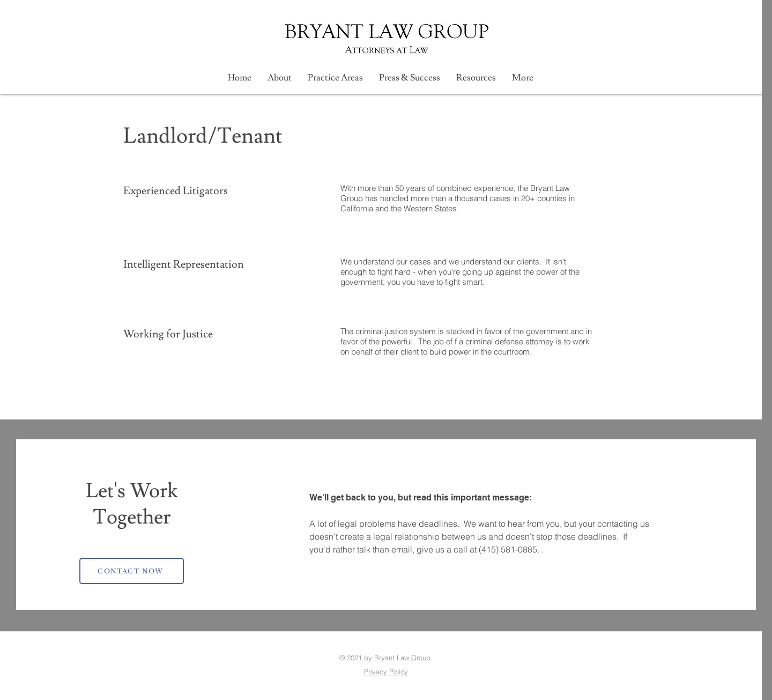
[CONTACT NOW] (132, 571)
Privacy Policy (386, 672)
